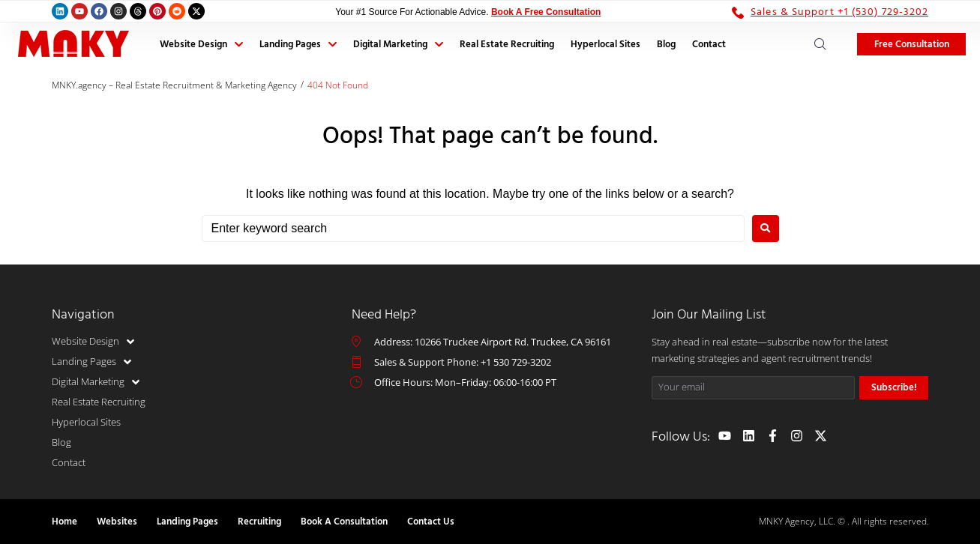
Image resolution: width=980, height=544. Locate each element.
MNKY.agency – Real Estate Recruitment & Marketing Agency (174, 85)
